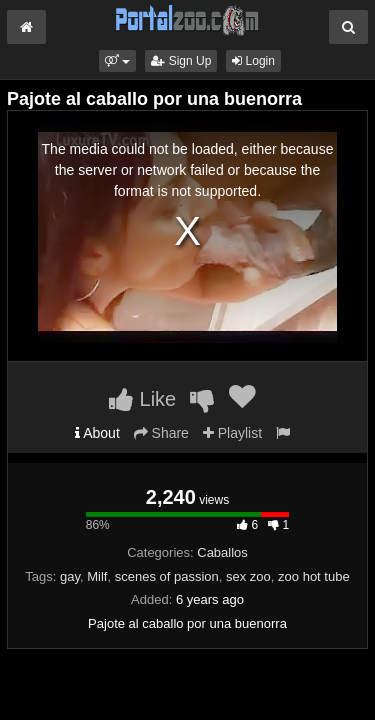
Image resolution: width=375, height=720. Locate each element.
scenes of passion (167, 576)
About (97, 433)
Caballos (222, 552)
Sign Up (181, 61)
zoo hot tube (314, 576)
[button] (117, 61)
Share (161, 433)
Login (253, 61)
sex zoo (248, 576)
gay (70, 576)
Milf (97, 576)
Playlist (232, 433)
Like (142, 399)
